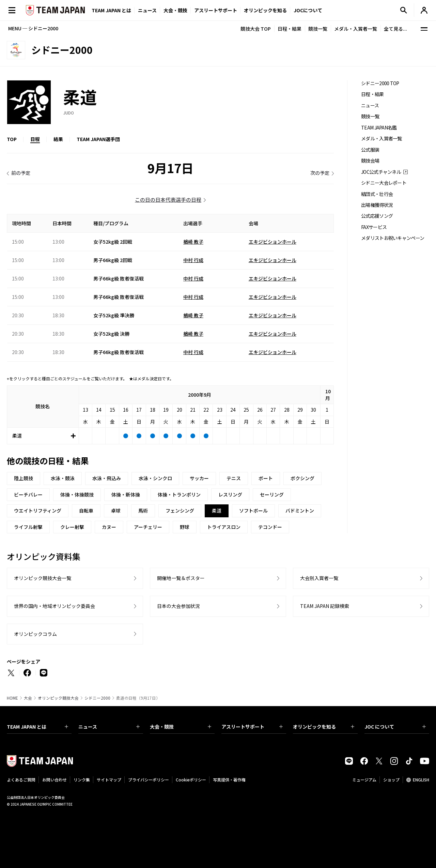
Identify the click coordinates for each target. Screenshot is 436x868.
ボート (266, 478)
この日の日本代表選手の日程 (168, 200)
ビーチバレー (28, 494)
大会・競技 (181, 727)
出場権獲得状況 (377, 205)
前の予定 (21, 173)
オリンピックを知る (265, 10)
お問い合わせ (54, 780)
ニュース (147, 10)
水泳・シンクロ (155, 478)
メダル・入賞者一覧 (356, 29)
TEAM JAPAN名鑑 (379, 128)
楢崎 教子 (193, 242)
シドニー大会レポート (384, 183)
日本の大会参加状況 (178, 606)
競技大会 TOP (256, 29)
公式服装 (370, 150)
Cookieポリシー (191, 780)
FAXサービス (374, 227)
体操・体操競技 (77, 494)
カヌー (109, 527)
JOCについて (308, 10)
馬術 (143, 511)
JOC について (395, 727)
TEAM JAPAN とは (37, 727)
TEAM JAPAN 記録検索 (325, 606)
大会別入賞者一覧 (319, 578)
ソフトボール (253, 511)
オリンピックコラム (35, 634)
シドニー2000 (97, 698)
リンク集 (82, 780)
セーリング (272, 494)
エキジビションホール (272, 242)
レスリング (230, 494)
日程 (35, 139)
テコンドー (270, 527)
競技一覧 (318, 29)
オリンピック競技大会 (58, 698)
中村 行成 (193, 260)
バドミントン (300, 511)
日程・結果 (290, 29)
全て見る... (395, 29)
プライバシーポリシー (149, 780)
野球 (185, 527)
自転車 (86, 511)
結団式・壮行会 (377, 194)
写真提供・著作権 (229, 780)
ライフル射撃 (28, 527)
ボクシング (302, 478)
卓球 (116, 511)
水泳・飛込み (107, 478)
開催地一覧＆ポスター (181, 578)
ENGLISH (421, 780)
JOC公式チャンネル (381, 172)
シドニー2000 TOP (380, 83)
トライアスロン (224, 527)
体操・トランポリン (179, 494)
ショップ (391, 780)
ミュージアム (364, 780)
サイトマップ (109, 780)
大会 (28, 698)
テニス (234, 478)
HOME (12, 698)
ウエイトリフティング (38, 511)
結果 (58, 139)
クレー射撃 (72, 527)
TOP (12, 139)
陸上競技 (24, 478)
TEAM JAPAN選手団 (98, 139)
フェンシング (180, 511)
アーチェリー (148, 527)
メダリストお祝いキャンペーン (393, 238)
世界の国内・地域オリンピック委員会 (54, 606)
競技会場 (370, 161)
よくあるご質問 (21, 780)
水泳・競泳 (63, 478)
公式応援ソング (377, 216)
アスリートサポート (216, 10)
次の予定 (320, 173)
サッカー (199, 478)
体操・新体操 (126, 494)
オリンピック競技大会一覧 (43, 578)
